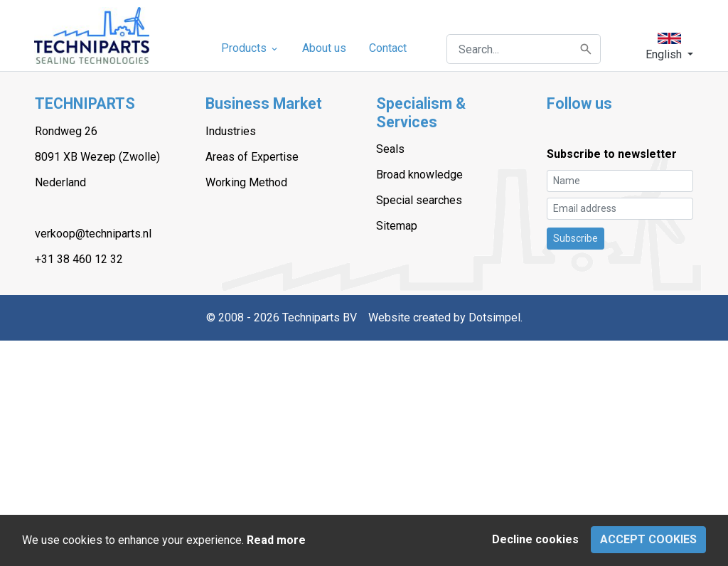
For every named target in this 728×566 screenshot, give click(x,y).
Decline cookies (535, 539)
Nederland (60, 182)
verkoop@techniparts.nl (93, 234)
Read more (276, 540)
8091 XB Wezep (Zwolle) (97, 157)
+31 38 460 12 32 (79, 259)
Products (250, 48)
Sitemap (397, 226)
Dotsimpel (494, 317)
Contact (388, 48)
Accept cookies (648, 539)
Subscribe (576, 238)
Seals (390, 149)
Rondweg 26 (66, 131)
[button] (669, 46)
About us (324, 48)
